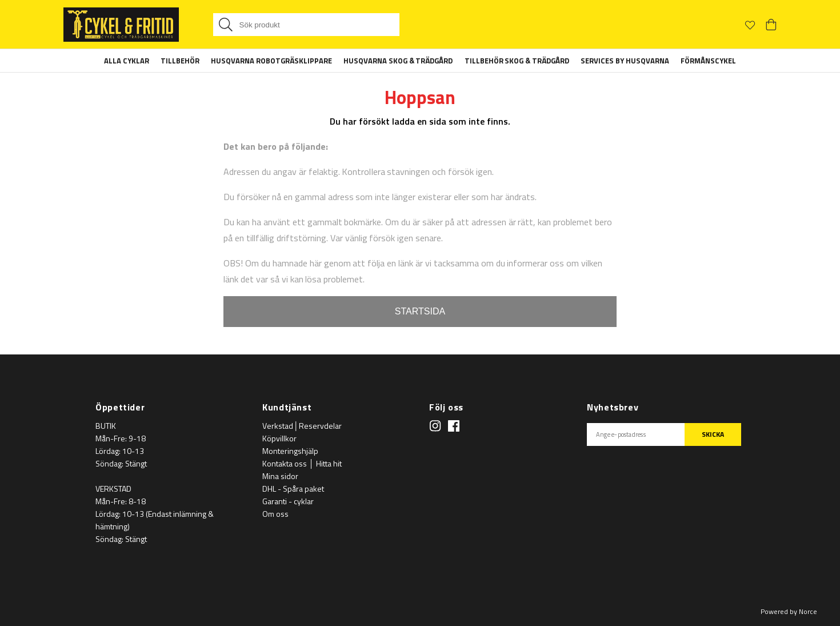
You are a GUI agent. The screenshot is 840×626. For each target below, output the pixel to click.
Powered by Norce (789, 611)
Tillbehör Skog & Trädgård (517, 61)
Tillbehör (180, 61)
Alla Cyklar (127, 61)
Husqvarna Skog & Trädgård (398, 61)
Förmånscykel (708, 61)
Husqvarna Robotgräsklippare (271, 61)
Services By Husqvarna (625, 61)
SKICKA (713, 434)
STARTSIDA (420, 311)
